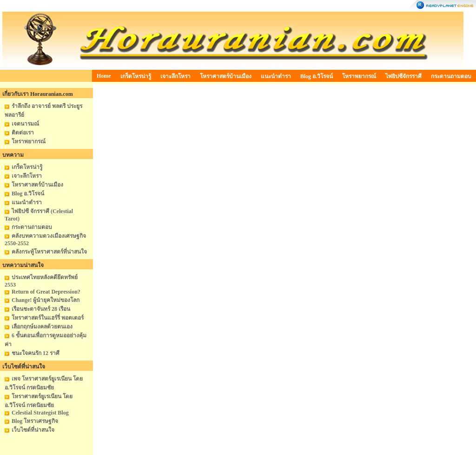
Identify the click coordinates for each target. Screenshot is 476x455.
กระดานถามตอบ (451, 76)
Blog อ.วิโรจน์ (317, 76)
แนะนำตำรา (276, 76)
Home (104, 76)
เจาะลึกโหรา (175, 76)
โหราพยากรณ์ (359, 76)
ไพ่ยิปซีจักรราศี (403, 76)
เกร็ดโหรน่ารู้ (136, 76)
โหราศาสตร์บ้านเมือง (226, 76)
